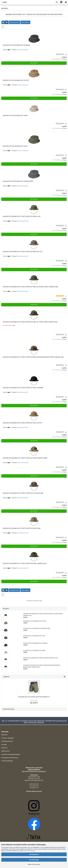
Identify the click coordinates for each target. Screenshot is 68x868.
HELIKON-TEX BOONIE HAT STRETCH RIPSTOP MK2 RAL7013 (23, 252)
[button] (3, 22)
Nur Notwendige (34, 860)
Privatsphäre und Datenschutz (10, 758)
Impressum (5, 735)
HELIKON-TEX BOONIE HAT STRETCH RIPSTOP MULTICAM (22, 528)
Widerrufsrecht (6, 751)
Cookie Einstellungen (7, 761)
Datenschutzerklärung (29, 851)
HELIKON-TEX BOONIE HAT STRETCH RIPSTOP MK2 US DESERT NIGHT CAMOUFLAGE (30, 287)
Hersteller (4, 745)
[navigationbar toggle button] (66, 2)
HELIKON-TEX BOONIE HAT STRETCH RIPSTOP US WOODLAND (23, 493)
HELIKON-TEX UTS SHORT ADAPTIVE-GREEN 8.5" (34, 697)
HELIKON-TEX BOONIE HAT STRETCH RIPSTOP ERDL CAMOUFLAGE (25, 564)
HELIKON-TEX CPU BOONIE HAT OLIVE (15, 146)
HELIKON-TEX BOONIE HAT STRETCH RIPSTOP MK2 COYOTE (22, 423)
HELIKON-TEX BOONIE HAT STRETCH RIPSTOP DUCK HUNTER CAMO (25, 458)
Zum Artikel (34, 63)
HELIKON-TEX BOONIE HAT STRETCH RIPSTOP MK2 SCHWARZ (23, 388)
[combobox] (14, 22)
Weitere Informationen (34, 864)
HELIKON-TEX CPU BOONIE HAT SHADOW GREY (18, 181)
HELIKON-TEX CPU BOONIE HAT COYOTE (16, 80)
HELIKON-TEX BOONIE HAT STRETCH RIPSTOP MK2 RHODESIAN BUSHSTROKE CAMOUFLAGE (33, 357)
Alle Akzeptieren (34, 854)
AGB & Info (4, 748)
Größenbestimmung (7, 741)
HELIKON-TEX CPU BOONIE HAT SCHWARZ (16, 45)
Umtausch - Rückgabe (7, 738)
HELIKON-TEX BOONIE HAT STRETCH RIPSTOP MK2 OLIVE (22, 216)
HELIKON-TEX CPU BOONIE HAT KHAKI (15, 116)
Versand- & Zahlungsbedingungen (11, 754)
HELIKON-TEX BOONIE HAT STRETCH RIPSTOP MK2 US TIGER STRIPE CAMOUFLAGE (30, 322)
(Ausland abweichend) (23, 50)
